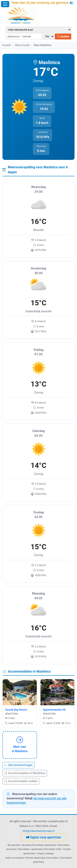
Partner (30, 858)
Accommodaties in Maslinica (25, 773)
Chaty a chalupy (45, 853)
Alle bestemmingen (18, 765)
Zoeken (63, 36)
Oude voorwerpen (15, 858)
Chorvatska (24, 849)
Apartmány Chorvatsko (46, 858)
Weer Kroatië (22, 45)
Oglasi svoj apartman (44, 837)
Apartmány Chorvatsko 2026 (46, 849)
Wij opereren (14, 845)
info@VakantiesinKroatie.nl (39, 831)
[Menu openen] (5, 4)
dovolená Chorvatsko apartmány (39, 845)
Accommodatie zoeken (21, 781)
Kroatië (7, 45)
